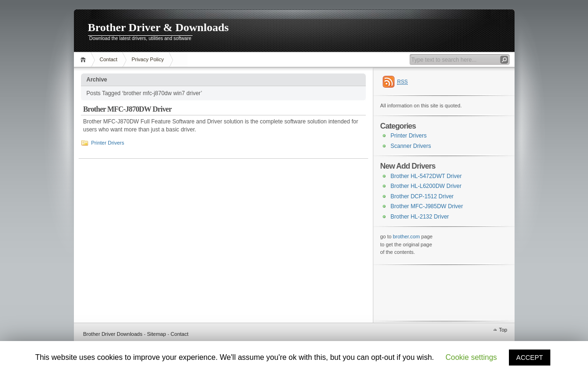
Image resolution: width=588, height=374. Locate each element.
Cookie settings (471, 357)
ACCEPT (530, 358)
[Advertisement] (427, 292)
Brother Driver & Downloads (158, 27)
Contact (109, 59)
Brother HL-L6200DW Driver (426, 186)
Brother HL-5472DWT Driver (426, 176)
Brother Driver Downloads (113, 334)
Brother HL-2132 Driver (420, 217)
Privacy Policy (147, 59)
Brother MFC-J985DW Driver (427, 206)
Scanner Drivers (411, 146)
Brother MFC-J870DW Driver (128, 109)
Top (503, 330)
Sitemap (156, 334)
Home (85, 60)
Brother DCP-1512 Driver (422, 196)
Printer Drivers (108, 143)
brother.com (407, 236)
